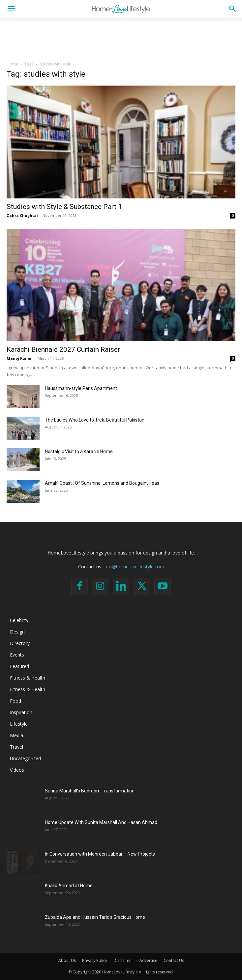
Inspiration (21, 712)
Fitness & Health (28, 678)
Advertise (148, 960)
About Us (67, 960)
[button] (11, 9)
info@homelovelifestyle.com (134, 567)
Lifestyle (19, 724)
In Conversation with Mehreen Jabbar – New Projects (100, 854)
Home (12, 64)
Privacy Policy (95, 960)
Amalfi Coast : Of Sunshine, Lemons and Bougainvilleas (102, 483)
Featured (19, 666)
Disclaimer (123, 960)
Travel (16, 747)
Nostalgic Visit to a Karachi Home (79, 451)
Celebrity (19, 620)
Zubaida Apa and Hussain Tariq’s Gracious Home (95, 917)
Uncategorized (25, 758)
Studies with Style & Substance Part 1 (64, 207)
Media (16, 735)
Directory (20, 643)
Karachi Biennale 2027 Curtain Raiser (63, 349)
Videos (17, 770)
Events (17, 655)
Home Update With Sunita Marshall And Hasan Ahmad (101, 822)
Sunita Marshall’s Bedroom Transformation (90, 791)
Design (17, 632)
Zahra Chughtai (22, 215)
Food (15, 701)
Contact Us (174, 960)
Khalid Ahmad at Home (69, 886)
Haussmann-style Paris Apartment (81, 388)
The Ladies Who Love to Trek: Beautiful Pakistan (95, 420)
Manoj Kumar (20, 358)
